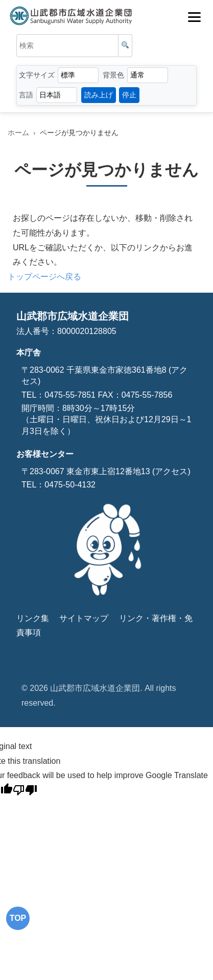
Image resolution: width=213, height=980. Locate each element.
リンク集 (33, 618)
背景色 (113, 75)
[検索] (125, 46)
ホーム (18, 133)
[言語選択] (57, 95)
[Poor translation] (25, 792)
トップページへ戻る (44, 277)
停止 (129, 95)
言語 (26, 95)
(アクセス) (170, 471)
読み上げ (99, 95)
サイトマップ (84, 618)
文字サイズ (37, 75)
